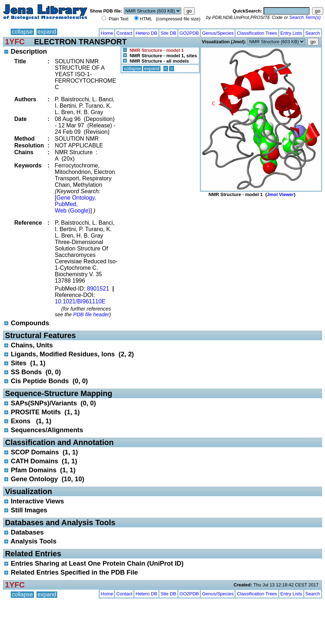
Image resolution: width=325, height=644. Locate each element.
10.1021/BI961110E (80, 301)
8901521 (98, 289)
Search (313, 33)
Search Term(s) (305, 17)
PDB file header (91, 314)
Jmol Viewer (280, 194)
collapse (22, 32)
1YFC (15, 42)
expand (47, 32)
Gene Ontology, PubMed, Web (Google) (75, 204)
